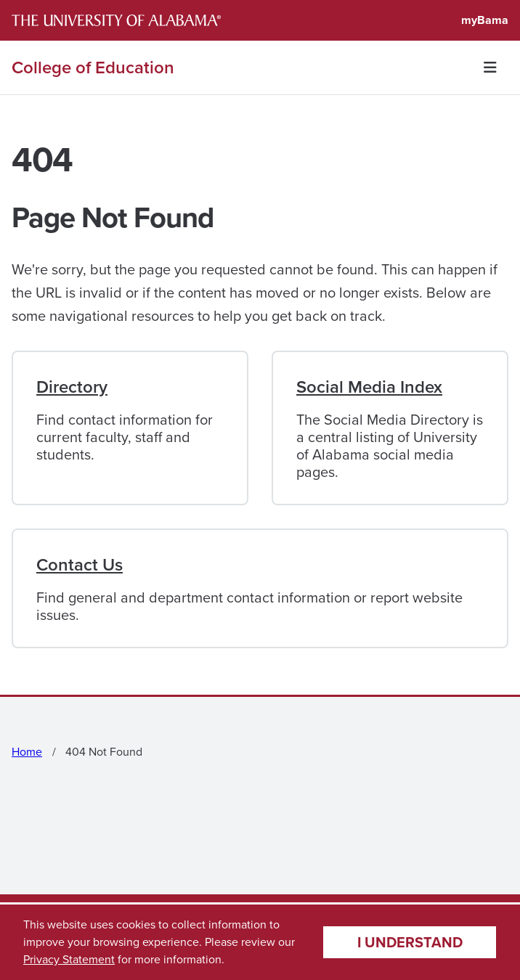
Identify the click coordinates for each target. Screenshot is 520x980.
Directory (72, 387)
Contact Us (80, 565)
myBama (485, 20)
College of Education (93, 68)
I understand (410, 942)
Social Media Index (369, 387)
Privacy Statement (69, 959)
